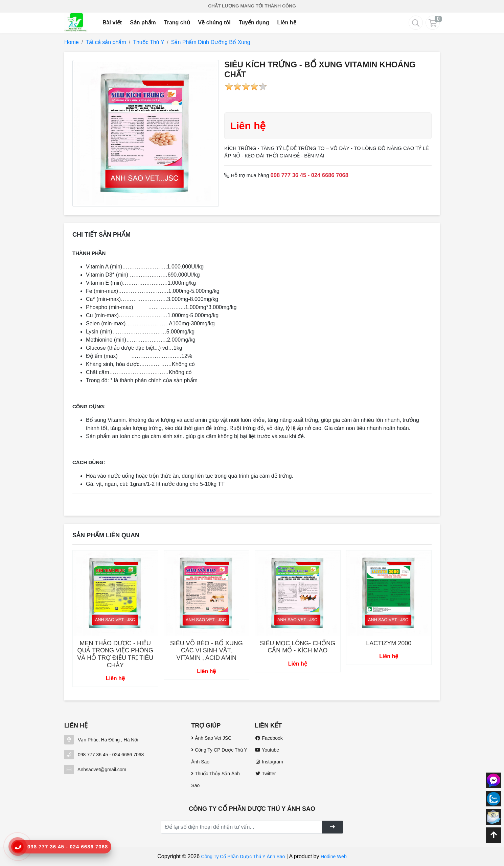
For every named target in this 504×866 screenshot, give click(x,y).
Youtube (267, 750)
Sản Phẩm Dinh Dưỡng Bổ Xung (211, 42)
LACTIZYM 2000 (389, 643)
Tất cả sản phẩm (106, 42)
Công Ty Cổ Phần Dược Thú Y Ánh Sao (243, 857)
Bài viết (112, 23)
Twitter (265, 774)
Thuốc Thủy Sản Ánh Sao (215, 780)
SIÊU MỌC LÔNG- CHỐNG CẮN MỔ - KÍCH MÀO (297, 647)
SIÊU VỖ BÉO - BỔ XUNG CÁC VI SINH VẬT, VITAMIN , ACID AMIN (207, 651)
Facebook (269, 738)
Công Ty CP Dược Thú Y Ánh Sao (219, 756)
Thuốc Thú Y (148, 42)
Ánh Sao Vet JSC (211, 738)
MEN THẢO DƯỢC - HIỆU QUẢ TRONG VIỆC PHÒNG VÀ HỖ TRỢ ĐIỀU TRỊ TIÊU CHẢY (115, 654)
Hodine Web (334, 857)
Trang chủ (177, 23)
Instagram (269, 762)
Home (72, 42)
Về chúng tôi (214, 23)
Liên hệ (287, 23)
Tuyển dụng (254, 23)
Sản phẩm (143, 23)
